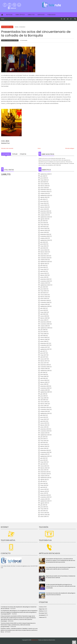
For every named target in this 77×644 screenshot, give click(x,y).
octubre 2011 (44, 476)
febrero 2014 (44, 425)
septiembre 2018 (45, 328)
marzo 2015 (44, 402)
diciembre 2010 (45, 495)
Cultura (41, 607)
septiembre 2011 (45, 478)
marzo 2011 (43, 489)
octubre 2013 (44, 433)
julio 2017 (43, 351)
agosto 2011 (44, 480)
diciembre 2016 (45, 365)
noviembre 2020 (45, 281)
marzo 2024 (44, 205)
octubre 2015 (44, 390)
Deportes (42, 609)
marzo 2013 (44, 445)
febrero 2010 (44, 515)
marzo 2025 (44, 184)
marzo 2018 (44, 337)
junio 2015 (43, 396)
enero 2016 (43, 384)
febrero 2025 (44, 186)
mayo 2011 (43, 485)
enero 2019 (43, 320)
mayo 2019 (43, 312)
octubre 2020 (44, 283)
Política (41, 611)
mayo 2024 (44, 203)
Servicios (41, 15)
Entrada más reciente (7, 148)
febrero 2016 (44, 382)
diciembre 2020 (45, 279)
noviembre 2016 (45, 367)
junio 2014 (43, 417)
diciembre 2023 (45, 211)
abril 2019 (43, 314)
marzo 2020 (44, 295)
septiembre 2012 (45, 456)
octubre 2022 (44, 238)
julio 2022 (43, 242)
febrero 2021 (44, 275)
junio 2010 (43, 507)
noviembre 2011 (45, 474)
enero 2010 (43, 517)
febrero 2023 (44, 230)
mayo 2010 (43, 509)
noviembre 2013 (45, 431)
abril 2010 (43, 511)
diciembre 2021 (45, 256)
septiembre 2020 (45, 285)
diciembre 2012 (45, 450)
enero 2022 (44, 254)
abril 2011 (43, 487)
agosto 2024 (44, 197)
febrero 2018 (44, 339)
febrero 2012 (44, 468)
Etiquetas (23, 154)
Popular (15, 154)
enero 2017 (43, 363)
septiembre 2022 (45, 240)
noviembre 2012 (45, 452)
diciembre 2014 (45, 408)
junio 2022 (43, 244)
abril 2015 (43, 400)
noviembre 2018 (45, 324)
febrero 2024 (44, 207)
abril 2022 (43, 248)
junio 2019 (43, 310)
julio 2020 (43, 287)
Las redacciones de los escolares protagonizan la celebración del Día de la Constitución (61, 568)
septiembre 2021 (45, 262)
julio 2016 (43, 373)
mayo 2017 (43, 355)
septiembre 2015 (45, 392)
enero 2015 (43, 406)
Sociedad (42, 615)
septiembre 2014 (45, 413)
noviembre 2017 (45, 345)
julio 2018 (43, 330)
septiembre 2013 (45, 435)
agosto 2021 (44, 264)
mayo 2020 (43, 291)
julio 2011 (43, 482)
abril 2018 (43, 336)
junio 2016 (43, 375)
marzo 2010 (44, 513)
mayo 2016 (43, 376)
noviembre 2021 (45, 258)
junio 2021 (43, 267)
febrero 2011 (44, 491)
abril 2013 (43, 443)
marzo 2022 (44, 250)
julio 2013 (43, 437)
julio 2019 (43, 308)
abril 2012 (43, 464)
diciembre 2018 (45, 322)
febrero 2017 (44, 361)
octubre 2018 (44, 326)
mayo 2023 (43, 225)
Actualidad (6, 154)
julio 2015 (43, 394)
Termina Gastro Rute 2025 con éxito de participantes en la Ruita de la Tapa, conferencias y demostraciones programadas (18, 625)
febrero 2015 (44, 404)
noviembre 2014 (45, 410)
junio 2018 (43, 332)
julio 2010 (43, 505)
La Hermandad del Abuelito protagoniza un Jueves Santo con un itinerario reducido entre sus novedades (61, 586)
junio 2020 (43, 289)
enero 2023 (44, 232)
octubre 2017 (44, 347)
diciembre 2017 (45, 343)
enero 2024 (44, 209)
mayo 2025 (43, 180)
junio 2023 (43, 223)
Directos (31, 15)
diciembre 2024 (45, 190)
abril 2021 (43, 271)
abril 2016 (43, 378)
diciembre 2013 (45, 429)
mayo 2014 (43, 419)
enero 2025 (44, 188)
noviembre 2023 (45, 213)
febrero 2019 (44, 318)
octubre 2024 (44, 194)
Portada (41, 613)
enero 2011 (43, 493)
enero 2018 (43, 341)
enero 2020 (44, 299)
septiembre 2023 (45, 217)
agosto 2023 (44, 219)
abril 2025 (43, 182)
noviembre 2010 (45, 497)
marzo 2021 (44, 273)
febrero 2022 (44, 252)
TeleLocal (42, 617)
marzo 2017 (43, 359)
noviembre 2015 (45, 388)
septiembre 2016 (45, 371)
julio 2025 (43, 176)
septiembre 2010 (45, 501)
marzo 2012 (44, 466)
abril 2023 (43, 227)
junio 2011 (43, 483)
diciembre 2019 (45, 301)
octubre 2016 (44, 369)
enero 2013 (43, 448)
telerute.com (35, 640)
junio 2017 (43, 353)
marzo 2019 (44, 316)
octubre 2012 (44, 454)
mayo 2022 (43, 246)
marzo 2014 (44, 423)
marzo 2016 (44, 380)
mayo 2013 (43, 441)
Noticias (9, 15)
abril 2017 (43, 357)
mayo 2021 (43, 269)
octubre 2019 (44, 304)
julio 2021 (43, 266)
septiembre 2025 (45, 174)
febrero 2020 (44, 297)
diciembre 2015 (45, 386)
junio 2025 (43, 178)
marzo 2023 (44, 229)
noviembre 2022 (45, 236)
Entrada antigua (70, 148)
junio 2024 (43, 201)
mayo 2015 (43, 398)
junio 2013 (43, 439)
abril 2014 (43, 421)
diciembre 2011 (44, 472)
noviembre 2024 (45, 192)
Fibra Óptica (20, 15)
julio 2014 (43, 415)
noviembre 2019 (45, 302)
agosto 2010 (44, 503)
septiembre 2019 (45, 306)
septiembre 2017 (45, 349)
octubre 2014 (44, 411)
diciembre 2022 (45, 234)
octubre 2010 (44, 499)
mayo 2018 (43, 334)
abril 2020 (43, 293)
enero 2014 (43, 427)
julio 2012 (43, 458)
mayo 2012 (43, 462)
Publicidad (51, 15)
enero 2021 (43, 277)
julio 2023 (43, 221)
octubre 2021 (44, 260)
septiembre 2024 (45, 195)
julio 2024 (43, 199)
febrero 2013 (44, 446)
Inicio (3, 19)
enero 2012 (43, 470)
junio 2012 (43, 460)
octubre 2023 (44, 215)
